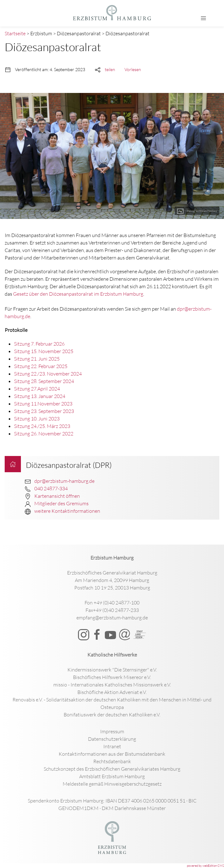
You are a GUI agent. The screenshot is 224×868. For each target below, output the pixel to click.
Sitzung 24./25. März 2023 (42, 426)
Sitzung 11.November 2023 (43, 404)
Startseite (15, 33)
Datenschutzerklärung (112, 739)
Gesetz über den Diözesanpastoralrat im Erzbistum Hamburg (78, 294)
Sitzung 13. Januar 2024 (40, 396)
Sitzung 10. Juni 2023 (37, 419)
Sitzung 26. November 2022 (44, 434)
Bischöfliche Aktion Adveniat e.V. (112, 692)
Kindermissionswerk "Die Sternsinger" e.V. (112, 670)
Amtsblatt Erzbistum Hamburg (112, 776)
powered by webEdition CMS (205, 866)
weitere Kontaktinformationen (67, 511)
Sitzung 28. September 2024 (44, 381)
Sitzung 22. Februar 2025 (41, 366)
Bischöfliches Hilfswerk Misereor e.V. (112, 677)
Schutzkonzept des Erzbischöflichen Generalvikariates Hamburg (112, 769)
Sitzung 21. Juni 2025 (37, 359)
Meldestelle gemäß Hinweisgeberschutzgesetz (112, 784)
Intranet (112, 746)
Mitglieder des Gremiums (61, 503)
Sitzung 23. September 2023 (44, 411)
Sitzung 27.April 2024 (37, 389)
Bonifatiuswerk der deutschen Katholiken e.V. (112, 715)
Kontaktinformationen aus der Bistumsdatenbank (112, 754)
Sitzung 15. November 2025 (44, 351)
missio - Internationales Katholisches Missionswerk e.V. (112, 685)
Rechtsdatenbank (112, 761)
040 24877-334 (51, 488)
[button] (203, 18)
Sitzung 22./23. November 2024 (48, 374)
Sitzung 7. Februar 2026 (39, 344)
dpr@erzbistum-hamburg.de (64, 481)
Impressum (112, 731)
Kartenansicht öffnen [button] (57, 496)
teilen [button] (110, 69)
